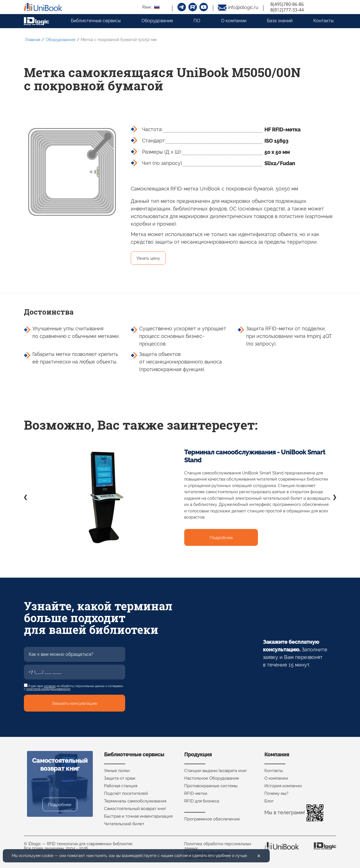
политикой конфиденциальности (48, 689)
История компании (283, 786)
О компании (234, 21)
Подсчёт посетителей (126, 793)
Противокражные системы (211, 786)
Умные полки (117, 771)
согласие (50, 686)
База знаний (280, 21)
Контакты (323, 21)
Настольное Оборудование (212, 778)
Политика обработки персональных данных (218, 846)
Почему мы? (276, 793)
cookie (48, 856)
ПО (197, 21)
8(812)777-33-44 (287, 10)
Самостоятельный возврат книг (135, 809)
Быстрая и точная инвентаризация (138, 816)
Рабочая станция (121, 786)
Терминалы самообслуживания (135, 801)
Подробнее (221, 538)
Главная (33, 40)
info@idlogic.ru (243, 7)
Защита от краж (120, 778)
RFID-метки (196, 793)
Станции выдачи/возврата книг (216, 771)
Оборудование (157, 21)
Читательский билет (124, 824)
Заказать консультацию (75, 703)
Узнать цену (148, 258)
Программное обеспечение (212, 819)
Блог (269, 801)
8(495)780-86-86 (287, 4)
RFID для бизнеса (202, 801)
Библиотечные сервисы (96, 21)
